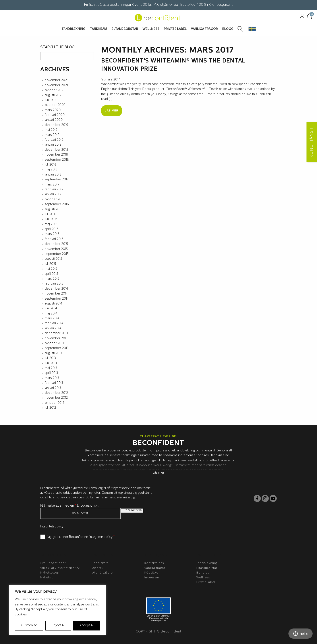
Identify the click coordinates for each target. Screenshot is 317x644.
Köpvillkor (152, 573)
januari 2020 (54, 120)
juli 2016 (50, 214)
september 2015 (57, 254)
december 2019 (56, 125)
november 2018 (56, 155)
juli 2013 (50, 358)
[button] (252, 29)
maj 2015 (51, 269)
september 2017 (57, 180)
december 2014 (56, 289)
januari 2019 (53, 145)
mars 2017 (52, 185)
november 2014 (56, 294)
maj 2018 (51, 170)
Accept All (87, 625)
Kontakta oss (154, 563)
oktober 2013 (54, 343)
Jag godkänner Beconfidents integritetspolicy (81, 537)
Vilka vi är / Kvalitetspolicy (60, 568)
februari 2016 (54, 239)
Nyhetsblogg (50, 573)
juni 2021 (51, 100)
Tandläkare (101, 563)
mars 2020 (53, 110)
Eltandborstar (207, 568)
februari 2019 (54, 140)
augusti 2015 (53, 259)
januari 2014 (53, 329)
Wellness (203, 578)
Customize (29, 625)
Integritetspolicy (52, 527)
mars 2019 (52, 135)
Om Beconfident (53, 563)
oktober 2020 (55, 105)
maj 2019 (51, 130)
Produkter (209, 556)
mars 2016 (52, 234)
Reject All (58, 625)
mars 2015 (52, 279)
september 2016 (57, 204)
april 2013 (51, 373)
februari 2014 (54, 323)
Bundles (203, 573)
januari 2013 (53, 388)
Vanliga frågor (155, 568)
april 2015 (51, 274)
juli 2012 (50, 408)
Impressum (153, 578)
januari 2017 (53, 194)
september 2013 (57, 348)
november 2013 (56, 339)
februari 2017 (54, 190)
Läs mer (112, 111)
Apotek (98, 568)
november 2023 (57, 80)
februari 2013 (54, 383)
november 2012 (56, 398)
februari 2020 (55, 115)
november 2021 (56, 85)
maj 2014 (51, 314)
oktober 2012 (54, 403)
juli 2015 (50, 264)
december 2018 (56, 150)
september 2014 (57, 299)
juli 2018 (50, 165)
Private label (206, 582)
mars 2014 (52, 319)
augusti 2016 (54, 210)
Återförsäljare (102, 573)
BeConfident (55, 556)
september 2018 (57, 160)
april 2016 (52, 229)
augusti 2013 (53, 353)
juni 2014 (51, 309)
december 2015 (56, 244)
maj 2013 (51, 368)
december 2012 (56, 393)
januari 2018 (53, 175)
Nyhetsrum (48, 578)
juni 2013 (51, 363)
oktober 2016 (55, 200)
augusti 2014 (53, 304)
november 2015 (56, 249)
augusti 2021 (53, 95)
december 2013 (56, 333)
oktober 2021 (54, 90)
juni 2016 (51, 219)
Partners (103, 556)
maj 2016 (51, 224)
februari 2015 (54, 284)
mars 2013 (52, 378)
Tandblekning (207, 563)
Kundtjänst (157, 556)
